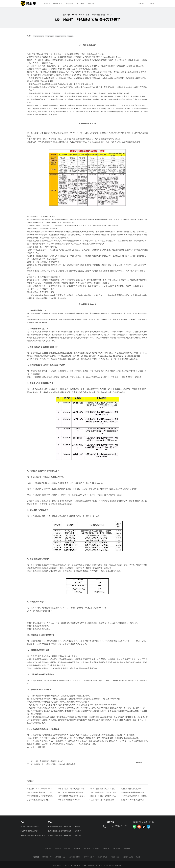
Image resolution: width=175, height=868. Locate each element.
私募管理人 (116, 849)
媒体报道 (87, 849)
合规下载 (68, 849)
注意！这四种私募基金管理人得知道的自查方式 (41, 792)
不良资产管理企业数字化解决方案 (60, 835)
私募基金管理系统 (61, 36)
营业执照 (91, 866)
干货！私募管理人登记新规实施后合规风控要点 (41, 796)
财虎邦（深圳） (116, 857)
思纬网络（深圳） (61, 857)
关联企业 (127, 849)
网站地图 (106, 849)
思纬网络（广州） (48, 857)
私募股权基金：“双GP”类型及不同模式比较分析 (72, 789)
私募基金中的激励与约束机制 (69, 800)
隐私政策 (99, 866)
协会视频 (77, 849)
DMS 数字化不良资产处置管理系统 (33, 835)
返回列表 (139, 763)
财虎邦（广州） (103, 857)
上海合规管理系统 (39, 36)
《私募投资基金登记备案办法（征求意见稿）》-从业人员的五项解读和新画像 (103, 789)
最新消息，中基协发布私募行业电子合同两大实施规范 (103, 796)
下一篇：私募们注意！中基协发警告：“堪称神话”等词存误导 (51, 764)
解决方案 (58, 4)
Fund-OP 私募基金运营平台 (30, 827)
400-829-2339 (117, 826)
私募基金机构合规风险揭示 (131, 789)
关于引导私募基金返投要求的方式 (40, 800)
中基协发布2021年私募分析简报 (132, 800)
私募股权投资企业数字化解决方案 (60, 831)
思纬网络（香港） (75, 857)
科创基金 (70, 36)
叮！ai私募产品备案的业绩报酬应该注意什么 (72, 792)
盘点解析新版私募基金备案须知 (132, 792)
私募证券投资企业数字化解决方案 (60, 827)
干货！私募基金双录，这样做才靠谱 (103, 792)
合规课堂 (58, 849)
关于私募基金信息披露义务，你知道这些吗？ (72, 796)
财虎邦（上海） (129, 857)
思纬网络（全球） (90, 857)
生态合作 (69, 4)
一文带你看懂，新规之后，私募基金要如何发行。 (134, 796)
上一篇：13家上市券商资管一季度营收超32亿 (45, 761)
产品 (47, 4)
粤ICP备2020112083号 (78, 866)
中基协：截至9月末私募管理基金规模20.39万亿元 (103, 800)
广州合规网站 (50, 36)
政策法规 (48, 849)
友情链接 (96, 849)
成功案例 (80, 4)
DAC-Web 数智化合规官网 (30, 831)
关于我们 (92, 4)
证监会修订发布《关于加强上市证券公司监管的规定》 (41, 789)
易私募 (138, 857)
